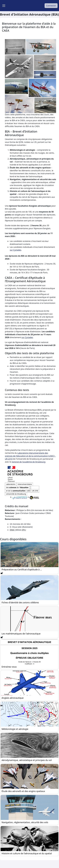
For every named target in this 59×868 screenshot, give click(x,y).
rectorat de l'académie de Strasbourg (28, 462)
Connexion (51, 6)
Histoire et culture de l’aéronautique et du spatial (27, 853)
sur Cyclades (15, 250)
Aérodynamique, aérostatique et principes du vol (27, 760)
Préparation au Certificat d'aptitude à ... (22, 569)
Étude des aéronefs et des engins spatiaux (23, 791)
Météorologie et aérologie (15, 729)
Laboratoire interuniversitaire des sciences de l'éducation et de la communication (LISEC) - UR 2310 (30, 456)
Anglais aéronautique (13, 698)
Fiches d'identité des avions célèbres (20, 602)
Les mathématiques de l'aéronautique (21, 634)
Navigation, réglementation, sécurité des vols (25, 822)
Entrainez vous (9, 667)
